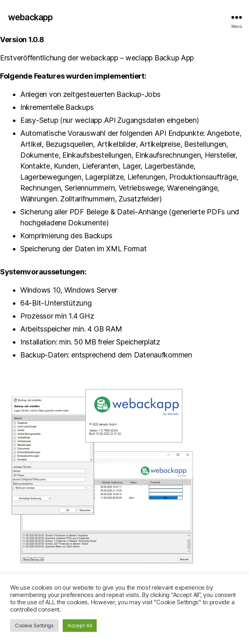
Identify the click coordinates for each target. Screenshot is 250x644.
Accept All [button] (80, 625)
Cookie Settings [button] (34, 625)
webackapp (30, 17)
